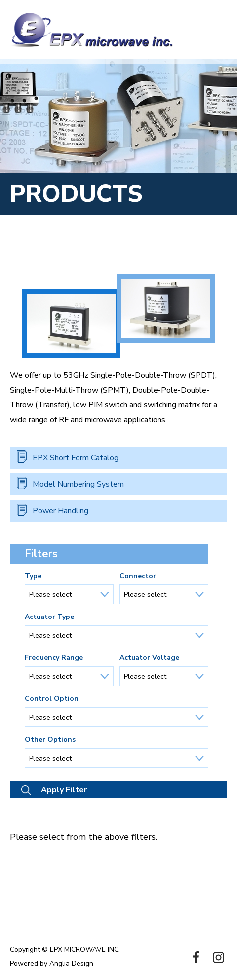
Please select (50, 595)
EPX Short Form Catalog (76, 458)
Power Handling (60, 511)
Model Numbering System (78, 484)
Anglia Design (71, 963)
